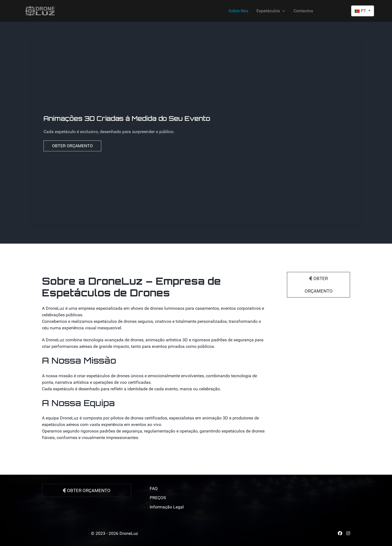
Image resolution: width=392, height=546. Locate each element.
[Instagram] (348, 533)
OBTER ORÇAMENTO (72, 146)
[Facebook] (340, 533)
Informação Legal (167, 507)
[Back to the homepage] (40, 11)
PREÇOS (158, 498)
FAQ (154, 488)
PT (361, 11)
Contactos (303, 11)
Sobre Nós (238, 11)
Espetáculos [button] (271, 11)
